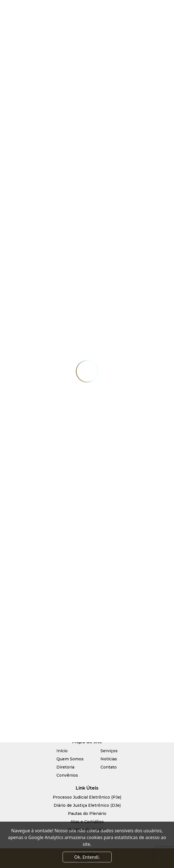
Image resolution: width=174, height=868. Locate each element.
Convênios (67, 775)
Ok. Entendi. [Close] (87, 857)
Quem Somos (70, 759)
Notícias (109, 759)
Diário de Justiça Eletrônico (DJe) (87, 805)
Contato (109, 767)
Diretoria (65, 767)
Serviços (109, 751)
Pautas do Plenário (87, 813)
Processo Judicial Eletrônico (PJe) (87, 797)
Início (62, 751)
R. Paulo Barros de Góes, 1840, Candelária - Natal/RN (87, 700)
